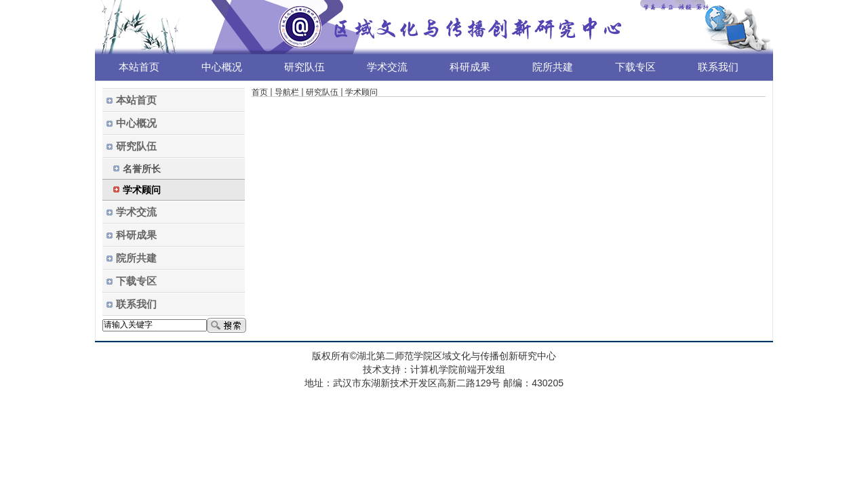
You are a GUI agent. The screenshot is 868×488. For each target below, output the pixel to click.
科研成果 (470, 67)
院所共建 (553, 67)
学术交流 (387, 67)
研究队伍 (304, 67)
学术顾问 (361, 92)
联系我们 (718, 67)
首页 (260, 92)
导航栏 (287, 92)
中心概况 (222, 67)
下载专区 (635, 67)
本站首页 (139, 67)
